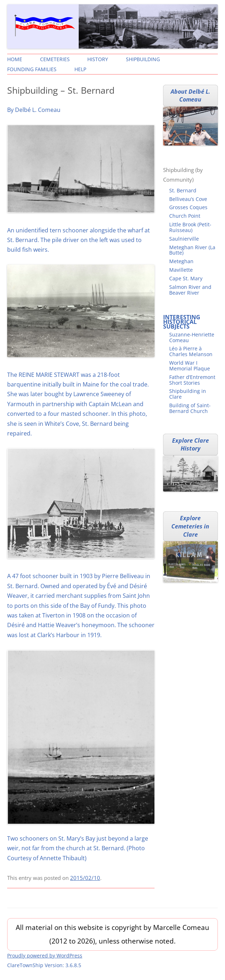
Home (15, 59)
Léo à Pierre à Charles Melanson (191, 351)
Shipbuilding (143, 59)
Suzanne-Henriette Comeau (192, 337)
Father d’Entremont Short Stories (192, 380)
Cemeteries (55, 59)
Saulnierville (184, 239)
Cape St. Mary (186, 278)
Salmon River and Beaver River (190, 290)
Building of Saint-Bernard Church (190, 408)
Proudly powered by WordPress (45, 956)
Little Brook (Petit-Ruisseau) (190, 227)
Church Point (185, 216)
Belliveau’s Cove (188, 199)
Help (80, 69)
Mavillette (181, 270)
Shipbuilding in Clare (188, 394)
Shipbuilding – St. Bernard (61, 90)
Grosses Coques (188, 207)
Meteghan (181, 261)
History (98, 59)
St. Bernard (183, 190)
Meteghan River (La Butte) (192, 250)
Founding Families (32, 69)
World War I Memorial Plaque (190, 366)
